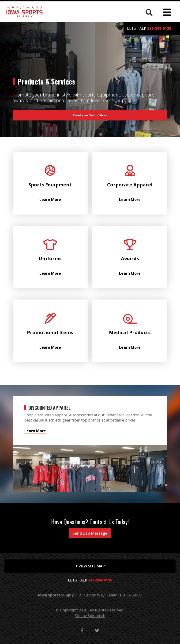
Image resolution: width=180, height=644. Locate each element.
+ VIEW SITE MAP (90, 566)
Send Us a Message (90, 533)
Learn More (35, 431)
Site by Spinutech (90, 616)
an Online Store (90, 115)
